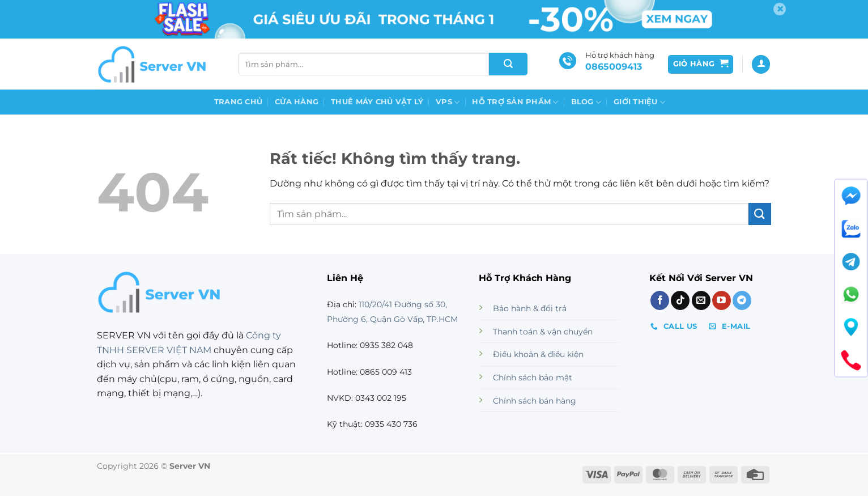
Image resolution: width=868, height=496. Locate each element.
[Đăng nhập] (761, 64)
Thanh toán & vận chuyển (543, 332)
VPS (448, 102)
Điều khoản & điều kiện (538, 354)
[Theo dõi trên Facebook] (660, 300)
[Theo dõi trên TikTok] (680, 300)
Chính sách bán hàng (535, 401)
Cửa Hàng (297, 102)
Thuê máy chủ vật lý (377, 102)
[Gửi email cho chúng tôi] (701, 300)
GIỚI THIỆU (639, 102)
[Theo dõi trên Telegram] (742, 300)
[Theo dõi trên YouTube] (722, 300)
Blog (586, 102)
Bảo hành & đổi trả (530, 308)
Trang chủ (238, 102)
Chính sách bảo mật (533, 378)
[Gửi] (508, 64)
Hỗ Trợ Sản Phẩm (515, 102)
